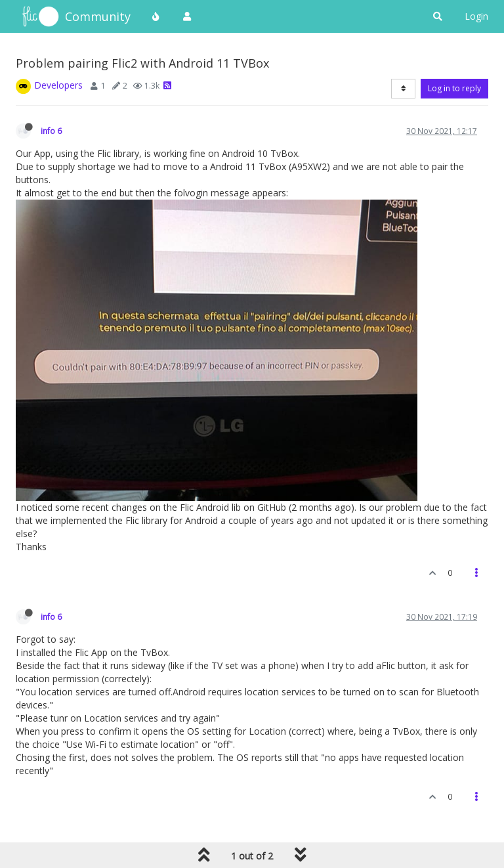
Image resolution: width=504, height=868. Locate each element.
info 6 (51, 131)
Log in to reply (454, 88)
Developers (58, 85)
